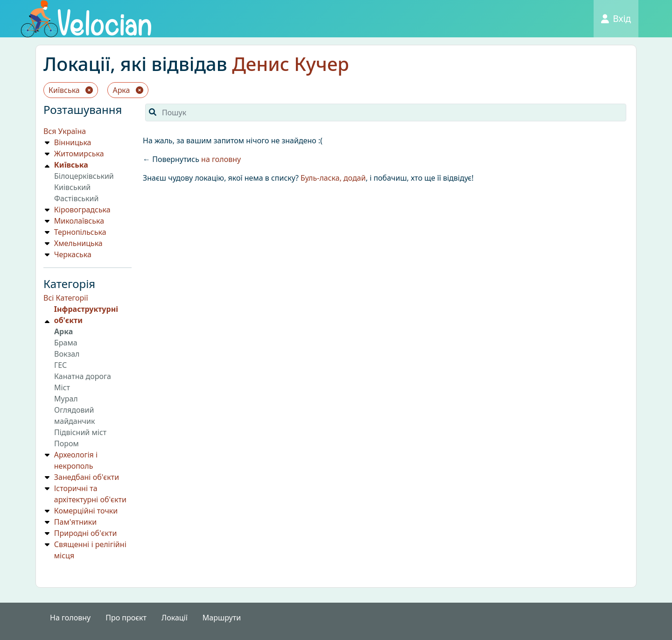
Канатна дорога (83, 376)
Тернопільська (80, 232)
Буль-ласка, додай (333, 178)
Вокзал (67, 354)
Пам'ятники (75, 522)
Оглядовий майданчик (74, 415)
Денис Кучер (290, 64)
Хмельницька (78, 243)
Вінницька (73, 142)
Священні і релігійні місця (90, 550)
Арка (128, 90)
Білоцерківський (84, 176)
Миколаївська (79, 221)
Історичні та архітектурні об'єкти (90, 494)
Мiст (62, 387)
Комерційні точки (86, 511)
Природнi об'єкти (86, 533)
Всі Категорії (66, 298)
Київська (71, 90)
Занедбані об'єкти (87, 477)
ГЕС (60, 365)
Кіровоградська (82, 210)
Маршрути (222, 618)
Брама (66, 343)
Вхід (616, 18)
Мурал (66, 399)
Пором (66, 443)
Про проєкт (126, 618)
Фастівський (76, 198)
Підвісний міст (80, 432)
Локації (175, 618)
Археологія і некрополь (76, 460)
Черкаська (73, 254)
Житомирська (79, 154)
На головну (70, 618)
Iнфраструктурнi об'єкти (86, 315)
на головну (221, 159)
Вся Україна (65, 131)
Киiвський (72, 187)
